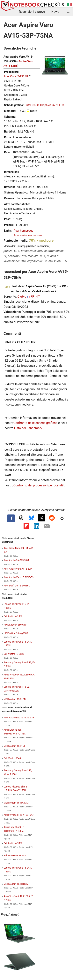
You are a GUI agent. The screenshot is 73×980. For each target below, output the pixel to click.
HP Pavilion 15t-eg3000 (16, 633)
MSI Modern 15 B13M (15, 699)
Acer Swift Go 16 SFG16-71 (18, 586)
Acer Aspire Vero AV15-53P (18, 569)
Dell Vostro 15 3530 (14, 654)
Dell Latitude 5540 (13, 843)
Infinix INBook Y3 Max (15, 856)
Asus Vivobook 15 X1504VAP (19, 815)
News (55, 12)
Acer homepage (23, 231)
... (68, 12)
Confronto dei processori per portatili (39, 485)
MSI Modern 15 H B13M (16, 884)
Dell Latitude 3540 (13, 616)
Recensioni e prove (32, 12)
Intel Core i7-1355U (16, 77)
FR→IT (35, 297)
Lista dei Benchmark (28, 428)
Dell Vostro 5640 (12, 758)
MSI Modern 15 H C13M (16, 803)
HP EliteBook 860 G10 (15, 625)
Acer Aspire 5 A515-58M (16, 560)
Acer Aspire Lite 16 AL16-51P (19, 718)
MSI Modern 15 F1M (14, 746)
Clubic (22, 297)
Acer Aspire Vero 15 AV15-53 (19, 577)
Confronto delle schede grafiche (36, 423)
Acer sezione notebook (28, 235)
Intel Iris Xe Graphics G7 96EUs (45, 105)
